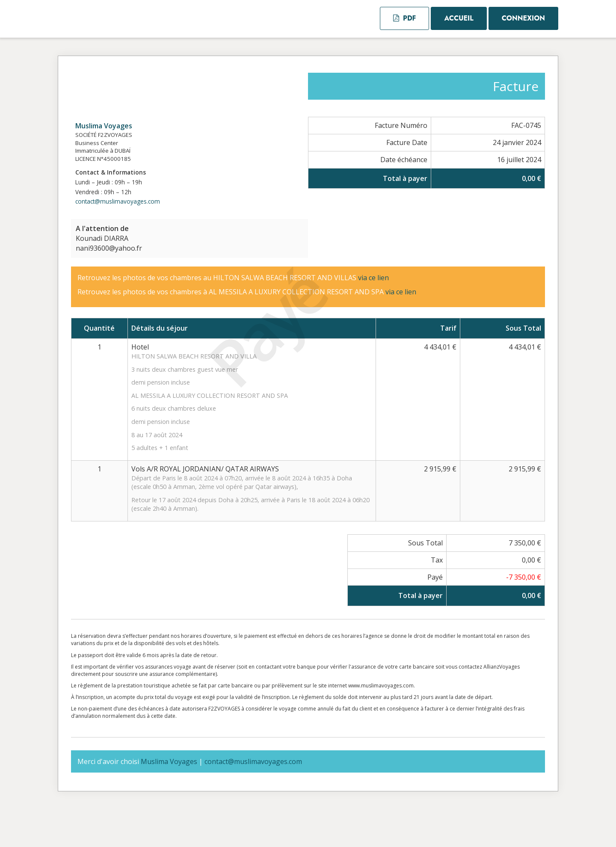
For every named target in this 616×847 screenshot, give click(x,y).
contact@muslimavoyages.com (118, 201)
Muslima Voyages (104, 126)
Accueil (459, 18)
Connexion (523, 18)
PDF (404, 18)
